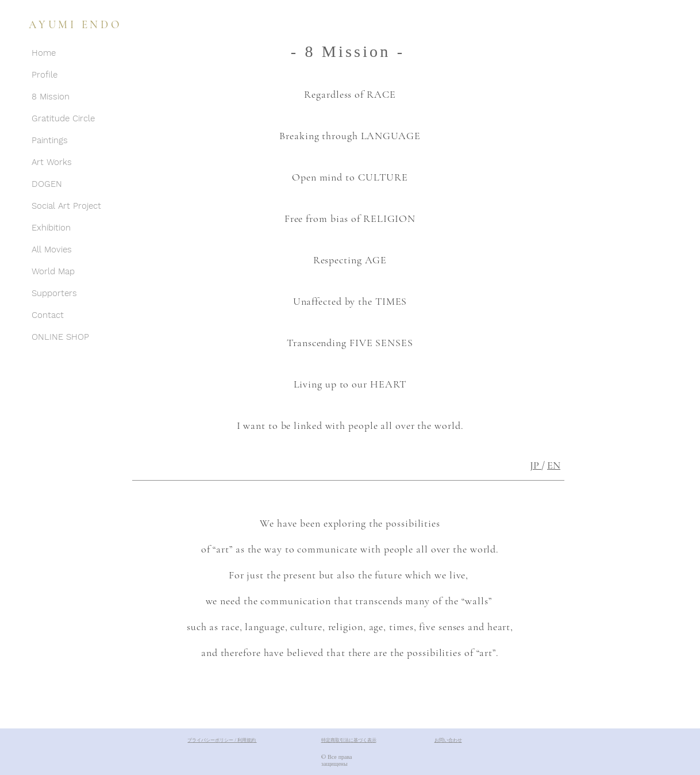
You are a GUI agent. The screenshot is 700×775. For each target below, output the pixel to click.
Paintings (50, 140)
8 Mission (51, 97)
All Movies (52, 250)
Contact (48, 315)
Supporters (54, 293)
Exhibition (51, 228)
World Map (53, 271)
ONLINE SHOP (60, 337)
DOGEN (47, 184)
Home (44, 53)
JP (536, 465)
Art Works (52, 162)
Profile (45, 75)
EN (554, 465)
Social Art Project (66, 206)
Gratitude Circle (63, 118)
